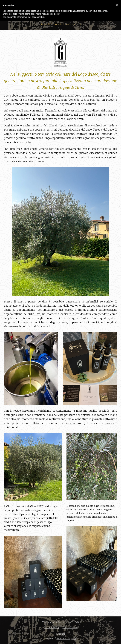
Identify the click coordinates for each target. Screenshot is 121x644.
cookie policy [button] (53, 14)
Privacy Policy (52, 627)
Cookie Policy (70, 627)
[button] (117, 5)
